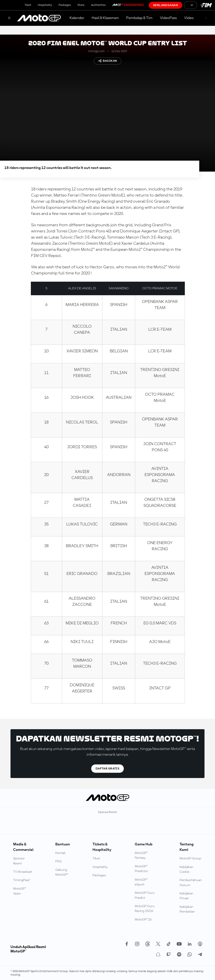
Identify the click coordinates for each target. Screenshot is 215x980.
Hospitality (45, 5)
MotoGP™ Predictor (141, 869)
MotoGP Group (190, 859)
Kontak (60, 853)
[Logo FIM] (206, 5)
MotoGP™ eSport (141, 882)
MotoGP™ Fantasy (141, 855)
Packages (65, 5)
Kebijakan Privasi (186, 896)
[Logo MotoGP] (39, 18)
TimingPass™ (22, 880)
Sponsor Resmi (19, 861)
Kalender (77, 18)
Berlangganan (165, 5)
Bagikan (108, 61)
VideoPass (168, 18)
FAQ (59, 861)
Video (189, 18)
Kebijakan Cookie (186, 869)
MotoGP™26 (143, 920)
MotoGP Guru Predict (145, 895)
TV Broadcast (23, 872)
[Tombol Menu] (9, 18)
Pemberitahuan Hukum (191, 883)
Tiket (28, 5)
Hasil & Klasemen (105, 18)
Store (81, 5)
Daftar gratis (107, 769)
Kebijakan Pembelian (187, 909)
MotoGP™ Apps (20, 891)
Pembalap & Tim (139, 18)
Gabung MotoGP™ (62, 872)
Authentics (98, 5)
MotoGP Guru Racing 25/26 (145, 909)
